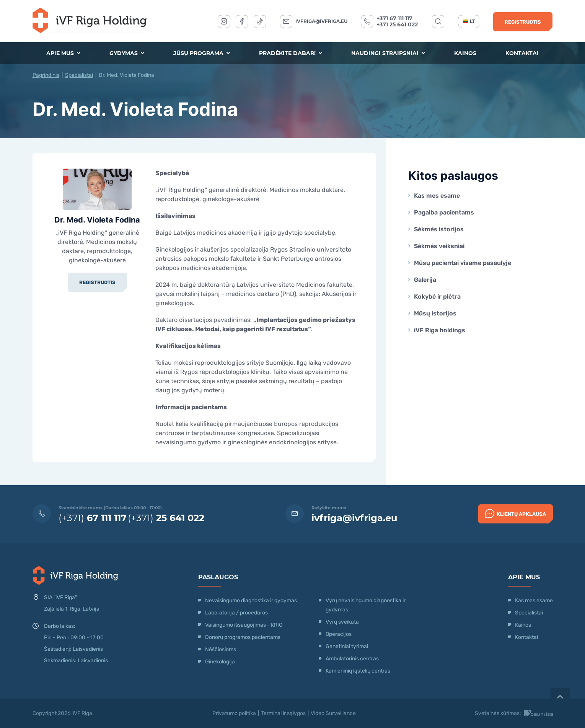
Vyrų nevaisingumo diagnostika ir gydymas (366, 605)
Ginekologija (220, 662)
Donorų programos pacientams (243, 637)
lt (469, 21)
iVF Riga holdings (440, 330)
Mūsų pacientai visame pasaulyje (463, 263)
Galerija (425, 280)
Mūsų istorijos (435, 313)
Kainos (465, 53)
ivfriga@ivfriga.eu (321, 21)
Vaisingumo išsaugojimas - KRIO (244, 625)
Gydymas (127, 53)
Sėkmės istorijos (439, 229)
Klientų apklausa (516, 513)
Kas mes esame (437, 196)
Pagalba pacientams (444, 212)
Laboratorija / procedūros (236, 613)
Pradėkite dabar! (291, 53)
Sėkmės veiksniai (439, 246)
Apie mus (63, 53)
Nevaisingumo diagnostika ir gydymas (251, 600)
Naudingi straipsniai (388, 53)
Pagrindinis (46, 75)
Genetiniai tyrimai (347, 646)
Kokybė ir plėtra (437, 297)
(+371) (93, 518)
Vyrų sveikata (342, 622)
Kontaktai (522, 53)
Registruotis (523, 22)
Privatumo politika (234, 713)
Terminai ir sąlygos (283, 713)
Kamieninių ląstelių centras (358, 671)
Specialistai (79, 75)
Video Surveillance (333, 713)
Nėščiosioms (221, 649)
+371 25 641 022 (397, 24)
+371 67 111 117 (394, 18)
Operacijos (339, 634)
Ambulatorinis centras (352, 659)
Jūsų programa (202, 53)
